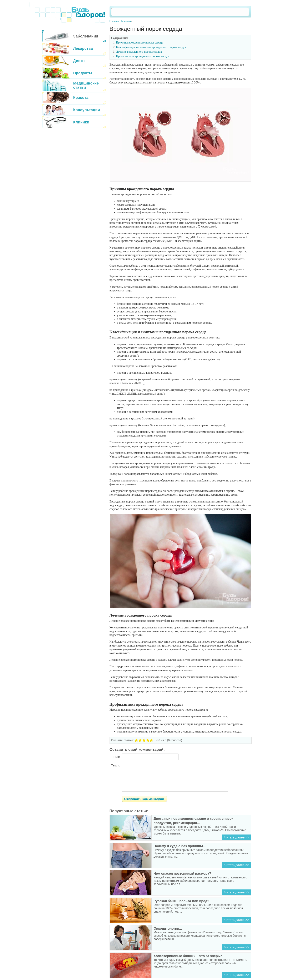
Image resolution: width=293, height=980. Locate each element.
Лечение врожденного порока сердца (139, 52)
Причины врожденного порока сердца (140, 43)
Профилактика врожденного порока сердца (143, 56)
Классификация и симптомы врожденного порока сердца (151, 47)
